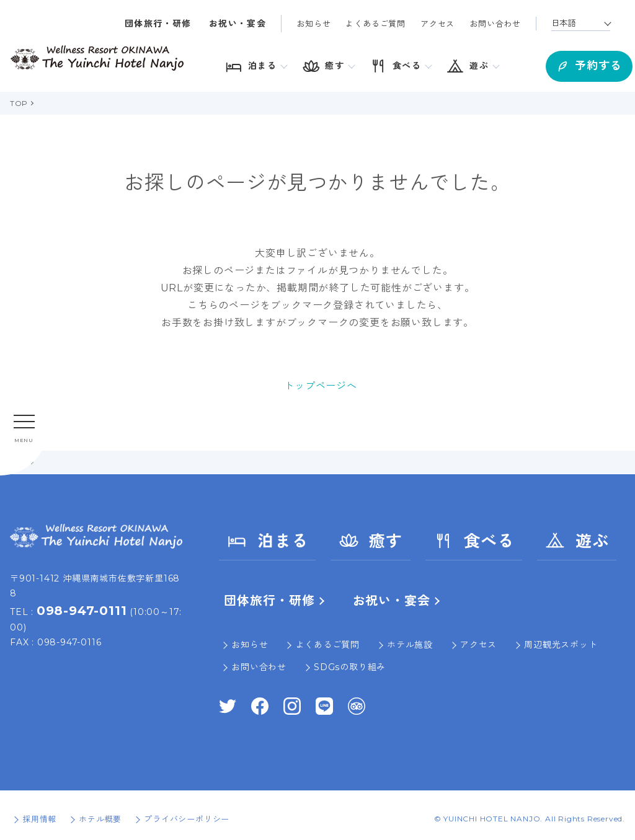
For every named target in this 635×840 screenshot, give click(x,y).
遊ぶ (577, 541)
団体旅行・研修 (158, 24)
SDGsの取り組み (350, 667)
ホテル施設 (410, 645)
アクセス (437, 24)
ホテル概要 (100, 819)
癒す (371, 541)
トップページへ (321, 386)
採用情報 (39, 819)
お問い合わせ (495, 24)
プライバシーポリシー (187, 819)
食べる (474, 541)
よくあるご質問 (375, 24)
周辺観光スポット (561, 645)
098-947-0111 (82, 611)
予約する (567, 63)
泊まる (267, 541)
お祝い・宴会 (238, 24)
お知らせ (313, 24)
